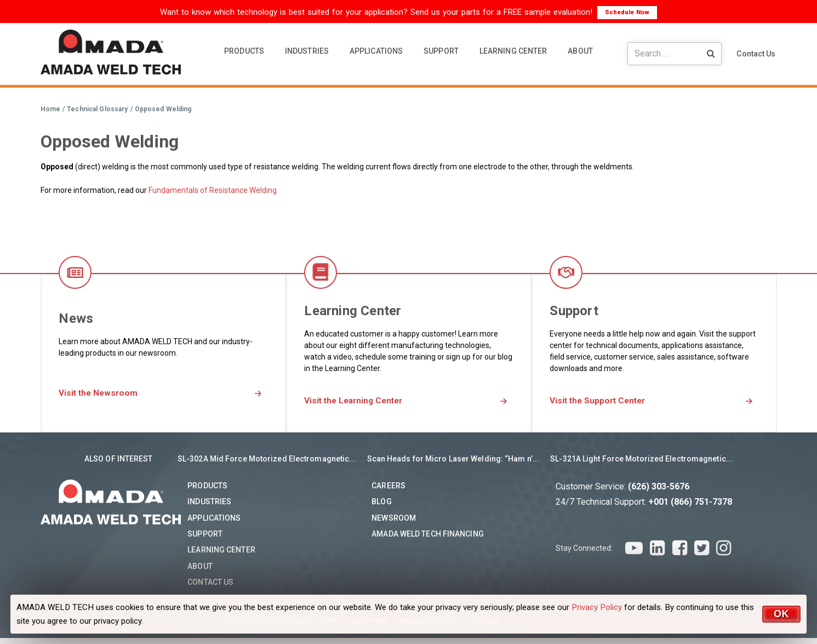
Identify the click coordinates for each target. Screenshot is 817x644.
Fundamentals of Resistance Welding (213, 190)
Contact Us (756, 54)
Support (205, 540)
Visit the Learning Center (371, 401)
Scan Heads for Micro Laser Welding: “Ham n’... (453, 465)
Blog (381, 508)
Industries (209, 508)
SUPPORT (441, 51)
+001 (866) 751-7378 (690, 508)
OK (781, 614)
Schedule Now (627, 12)
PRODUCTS (244, 51)
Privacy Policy (597, 607)
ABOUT (580, 51)
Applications (214, 524)
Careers (388, 492)
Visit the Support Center (615, 401)
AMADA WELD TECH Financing (428, 540)
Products (207, 492)
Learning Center (221, 556)
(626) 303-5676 (659, 492)
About (200, 572)
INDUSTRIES (307, 51)
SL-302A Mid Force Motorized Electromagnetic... (267, 465)
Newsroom (394, 524)
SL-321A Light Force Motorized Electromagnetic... (641, 465)
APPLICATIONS (376, 51)
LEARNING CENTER (513, 51)
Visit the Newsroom (114, 394)
